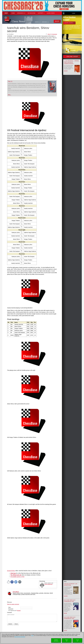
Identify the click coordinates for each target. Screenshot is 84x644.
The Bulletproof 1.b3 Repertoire (71, 584)
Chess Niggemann (49, 584)
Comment (9, 613)
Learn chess (51, 13)
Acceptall (77, 640)
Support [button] (41, 13)
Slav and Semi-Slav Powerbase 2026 (70, 601)
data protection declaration (20, 637)
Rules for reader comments (13, 604)
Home (13, 13)
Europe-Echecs (11, 571)
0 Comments (54, 34)
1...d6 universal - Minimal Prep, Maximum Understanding (72, 62)
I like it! (49, 34)
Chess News (18, 21)
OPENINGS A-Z (21, 13)
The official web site (16, 575)
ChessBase (16, 592)
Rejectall (67, 640)
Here (32, 635)
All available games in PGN (17, 577)
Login (73, 13)
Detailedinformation (56, 640)
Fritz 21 (10, 81)
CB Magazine (31, 13)
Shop (6, 13)
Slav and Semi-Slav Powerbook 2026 (70, 618)
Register (19, 611)
